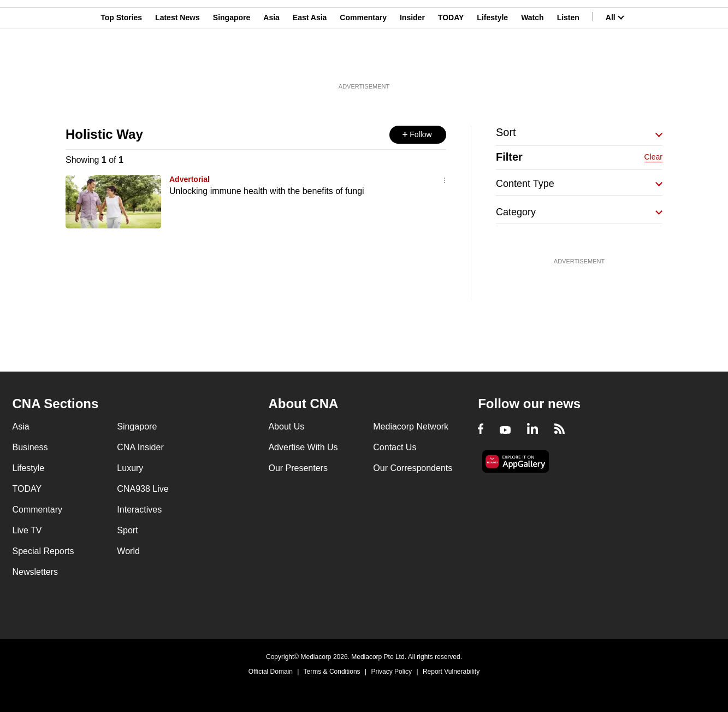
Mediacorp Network (411, 426)
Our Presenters (298, 468)
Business (30, 447)
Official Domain (271, 672)
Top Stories (121, 62)
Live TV (27, 530)
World (128, 551)
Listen (568, 62)
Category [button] (516, 212)
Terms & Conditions (332, 672)
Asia (271, 62)
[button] (418, 135)
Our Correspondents (413, 468)
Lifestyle (492, 62)
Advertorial (190, 179)
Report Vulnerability (451, 672)
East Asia (310, 62)
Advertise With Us (303, 447)
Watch (532, 62)
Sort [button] (506, 132)
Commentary (363, 62)
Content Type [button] (525, 184)
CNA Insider (140, 447)
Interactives (139, 510)
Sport (127, 530)
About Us (286, 426)
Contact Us (395, 447)
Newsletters (35, 572)
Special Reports (43, 551)
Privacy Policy (391, 672)
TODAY (451, 62)
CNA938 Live (143, 489)
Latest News (177, 62)
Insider (412, 62)
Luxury (130, 468)
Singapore (232, 62)
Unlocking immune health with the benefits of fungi (267, 191)
